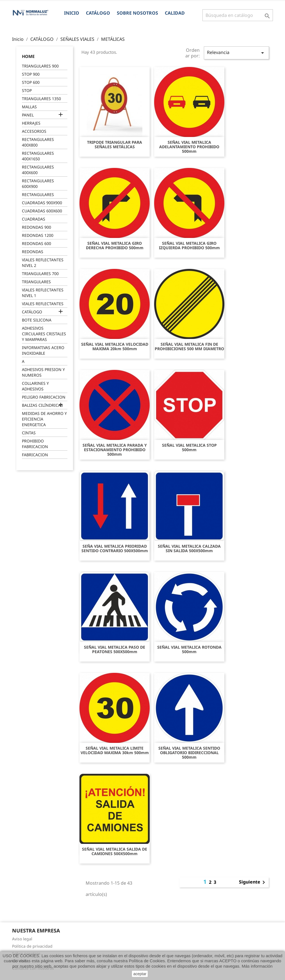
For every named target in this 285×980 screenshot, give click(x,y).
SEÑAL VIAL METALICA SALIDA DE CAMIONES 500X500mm (115, 851)
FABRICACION (35, 455)
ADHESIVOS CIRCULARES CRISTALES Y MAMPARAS (44, 334)
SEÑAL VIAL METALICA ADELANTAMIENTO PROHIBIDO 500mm (189, 147)
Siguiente (253, 882)
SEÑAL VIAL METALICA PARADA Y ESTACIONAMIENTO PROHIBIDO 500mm (115, 450)
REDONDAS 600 (37, 243)
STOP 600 (31, 82)
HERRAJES (31, 123)
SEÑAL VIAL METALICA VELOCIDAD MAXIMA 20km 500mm (115, 347)
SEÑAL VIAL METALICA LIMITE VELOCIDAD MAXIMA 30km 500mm (115, 750)
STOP (27, 90)
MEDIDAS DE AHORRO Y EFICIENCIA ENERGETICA (44, 419)
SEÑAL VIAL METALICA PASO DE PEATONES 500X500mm (115, 649)
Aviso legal (22, 939)
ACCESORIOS (34, 131)
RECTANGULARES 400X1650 (38, 156)
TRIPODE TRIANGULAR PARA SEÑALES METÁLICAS (115, 145)
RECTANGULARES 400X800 (38, 142)
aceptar (140, 974)
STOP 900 (31, 74)
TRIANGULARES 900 (40, 66)
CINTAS (29, 433)
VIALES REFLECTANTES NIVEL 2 (43, 263)
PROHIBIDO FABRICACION (35, 444)
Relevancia (236, 53)
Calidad (175, 13)
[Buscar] (238, 15)
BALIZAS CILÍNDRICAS (42, 405)
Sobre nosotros (137, 13)
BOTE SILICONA (37, 320)
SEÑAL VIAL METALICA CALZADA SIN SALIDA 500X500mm (189, 549)
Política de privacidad (32, 946)
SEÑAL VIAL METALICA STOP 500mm (189, 448)
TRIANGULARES (36, 282)
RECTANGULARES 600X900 (38, 184)
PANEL (28, 115)
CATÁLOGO (98, 13)
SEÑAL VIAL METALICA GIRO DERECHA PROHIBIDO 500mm (115, 246)
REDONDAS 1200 (38, 235)
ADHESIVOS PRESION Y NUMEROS (43, 372)
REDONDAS (33, 252)
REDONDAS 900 (37, 227)
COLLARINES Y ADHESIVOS (35, 386)
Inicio (72, 13)
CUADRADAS (34, 219)
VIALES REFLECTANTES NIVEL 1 (43, 293)
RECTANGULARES (38, 195)
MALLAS (29, 107)
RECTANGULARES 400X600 (38, 170)
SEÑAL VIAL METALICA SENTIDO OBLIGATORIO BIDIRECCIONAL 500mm (189, 753)
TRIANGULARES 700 (40, 274)
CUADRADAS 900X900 (42, 203)
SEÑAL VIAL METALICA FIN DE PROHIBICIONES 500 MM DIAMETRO (189, 347)
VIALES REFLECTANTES (43, 304)
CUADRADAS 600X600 (42, 211)
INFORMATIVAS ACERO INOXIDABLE (43, 350)
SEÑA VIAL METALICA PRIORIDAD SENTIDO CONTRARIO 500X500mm (115, 549)
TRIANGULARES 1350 (41, 99)
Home (28, 56)
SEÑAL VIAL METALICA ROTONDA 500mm (189, 649)
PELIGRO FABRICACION (44, 397)
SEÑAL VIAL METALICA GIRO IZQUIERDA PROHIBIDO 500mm (189, 246)
